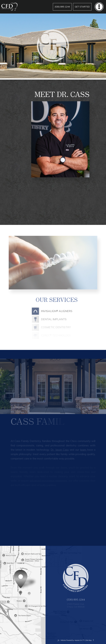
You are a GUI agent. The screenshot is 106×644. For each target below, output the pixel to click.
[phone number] (62, 7)
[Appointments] (82, 7)
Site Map (89, 640)
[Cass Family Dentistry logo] (9, 7)
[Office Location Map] (21, 592)
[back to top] (93, 640)
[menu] (99, 7)
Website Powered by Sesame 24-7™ (72, 640)
